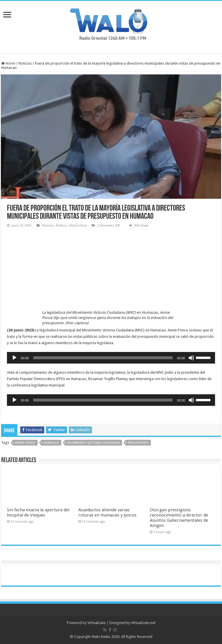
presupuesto (138, 443)
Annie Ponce (25, 443)
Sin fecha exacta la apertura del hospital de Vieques (38, 512)
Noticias (25, 63)
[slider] (103, 358)
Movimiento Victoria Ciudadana (94, 443)
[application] (111, 358)
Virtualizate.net (143, 623)
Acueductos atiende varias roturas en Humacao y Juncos (107, 512)
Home (8, 63)
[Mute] (191, 358)
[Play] (14, 358)
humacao (51, 443)
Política (61, 226)
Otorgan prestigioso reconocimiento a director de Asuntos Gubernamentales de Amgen (179, 518)
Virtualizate (97, 623)
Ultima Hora (77, 226)
